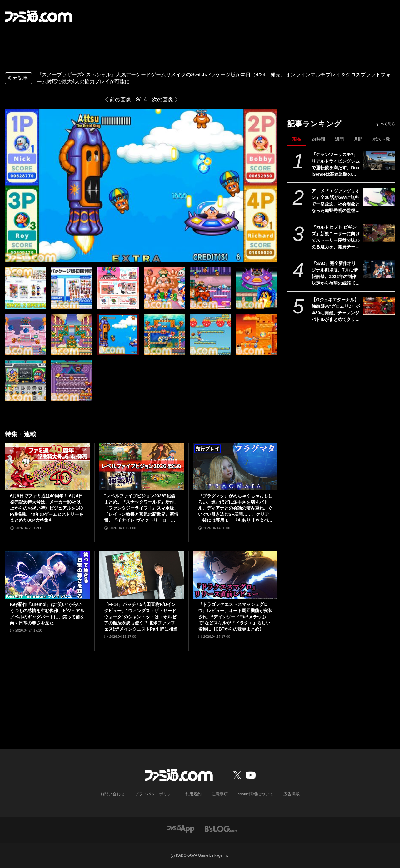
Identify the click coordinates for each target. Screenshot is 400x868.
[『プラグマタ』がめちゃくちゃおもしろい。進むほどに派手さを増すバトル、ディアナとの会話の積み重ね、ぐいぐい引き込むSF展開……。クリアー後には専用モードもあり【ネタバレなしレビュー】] (235, 467)
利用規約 (193, 794)
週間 (339, 139)
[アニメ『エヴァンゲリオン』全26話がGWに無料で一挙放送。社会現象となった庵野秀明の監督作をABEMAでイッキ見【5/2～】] (379, 197)
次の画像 (163, 99)
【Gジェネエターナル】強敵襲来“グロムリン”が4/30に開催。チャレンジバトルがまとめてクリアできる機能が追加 (336, 310)
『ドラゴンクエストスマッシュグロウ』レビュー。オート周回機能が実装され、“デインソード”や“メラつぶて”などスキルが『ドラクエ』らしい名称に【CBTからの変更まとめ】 (235, 617)
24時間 (318, 139)
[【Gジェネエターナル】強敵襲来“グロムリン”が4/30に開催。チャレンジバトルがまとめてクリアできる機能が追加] (379, 306)
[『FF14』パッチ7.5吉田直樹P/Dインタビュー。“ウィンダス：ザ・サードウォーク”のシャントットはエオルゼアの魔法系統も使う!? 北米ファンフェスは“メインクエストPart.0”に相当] (141, 575)
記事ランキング (315, 124)
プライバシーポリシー (157, 794)
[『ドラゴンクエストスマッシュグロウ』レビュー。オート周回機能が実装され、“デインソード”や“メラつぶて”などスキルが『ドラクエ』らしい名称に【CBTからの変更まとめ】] (235, 575)
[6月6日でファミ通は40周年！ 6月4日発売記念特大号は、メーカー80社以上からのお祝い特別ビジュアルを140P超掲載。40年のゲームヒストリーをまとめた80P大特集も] (47, 467)
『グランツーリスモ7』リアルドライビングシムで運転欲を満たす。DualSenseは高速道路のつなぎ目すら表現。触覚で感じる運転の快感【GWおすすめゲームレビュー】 (336, 165)
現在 (297, 139)
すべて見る (386, 124)
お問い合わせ (117, 794)
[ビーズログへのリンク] (221, 828)
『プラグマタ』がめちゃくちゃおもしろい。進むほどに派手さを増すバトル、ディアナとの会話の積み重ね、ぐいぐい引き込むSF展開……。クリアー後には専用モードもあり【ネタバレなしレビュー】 (235, 508)
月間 (358, 139)
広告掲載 (287, 794)
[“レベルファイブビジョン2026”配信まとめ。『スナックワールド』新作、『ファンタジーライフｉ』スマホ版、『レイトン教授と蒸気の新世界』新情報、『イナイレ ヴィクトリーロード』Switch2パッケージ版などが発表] (141, 467)
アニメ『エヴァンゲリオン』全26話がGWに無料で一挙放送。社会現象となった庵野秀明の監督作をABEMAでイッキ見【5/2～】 (336, 201)
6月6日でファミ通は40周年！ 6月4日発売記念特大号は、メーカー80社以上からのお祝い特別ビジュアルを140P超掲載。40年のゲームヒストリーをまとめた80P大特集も (47, 508)
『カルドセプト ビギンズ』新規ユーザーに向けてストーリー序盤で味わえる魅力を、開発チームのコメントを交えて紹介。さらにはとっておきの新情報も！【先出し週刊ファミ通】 (336, 237)
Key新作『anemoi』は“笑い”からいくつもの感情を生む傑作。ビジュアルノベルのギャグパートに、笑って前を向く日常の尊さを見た (47, 614)
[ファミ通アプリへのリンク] (181, 828)
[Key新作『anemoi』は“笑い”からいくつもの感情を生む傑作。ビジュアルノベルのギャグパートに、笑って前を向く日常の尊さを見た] (47, 575)
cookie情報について (253, 794)
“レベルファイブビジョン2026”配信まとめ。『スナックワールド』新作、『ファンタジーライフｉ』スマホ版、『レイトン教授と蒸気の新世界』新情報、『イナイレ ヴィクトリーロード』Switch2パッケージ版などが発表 (141, 508)
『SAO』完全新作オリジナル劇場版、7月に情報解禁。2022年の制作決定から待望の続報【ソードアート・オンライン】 (336, 274)
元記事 (17, 79)
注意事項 (218, 794)
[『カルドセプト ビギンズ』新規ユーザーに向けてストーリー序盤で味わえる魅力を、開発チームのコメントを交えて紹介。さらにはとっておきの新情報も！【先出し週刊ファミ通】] (379, 233)
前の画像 (120, 99)
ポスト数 (381, 139)
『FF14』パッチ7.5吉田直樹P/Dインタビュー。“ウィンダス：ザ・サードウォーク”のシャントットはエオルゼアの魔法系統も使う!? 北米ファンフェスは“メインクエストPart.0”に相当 (141, 617)
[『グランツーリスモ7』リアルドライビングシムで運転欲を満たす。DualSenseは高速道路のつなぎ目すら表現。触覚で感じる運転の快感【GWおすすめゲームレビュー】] (379, 160)
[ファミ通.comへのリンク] (38, 16)
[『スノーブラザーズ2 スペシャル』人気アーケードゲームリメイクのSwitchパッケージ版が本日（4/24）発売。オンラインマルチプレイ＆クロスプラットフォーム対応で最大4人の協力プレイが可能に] (26, 288)
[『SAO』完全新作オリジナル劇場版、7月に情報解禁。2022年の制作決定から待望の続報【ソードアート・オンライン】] (379, 269)
